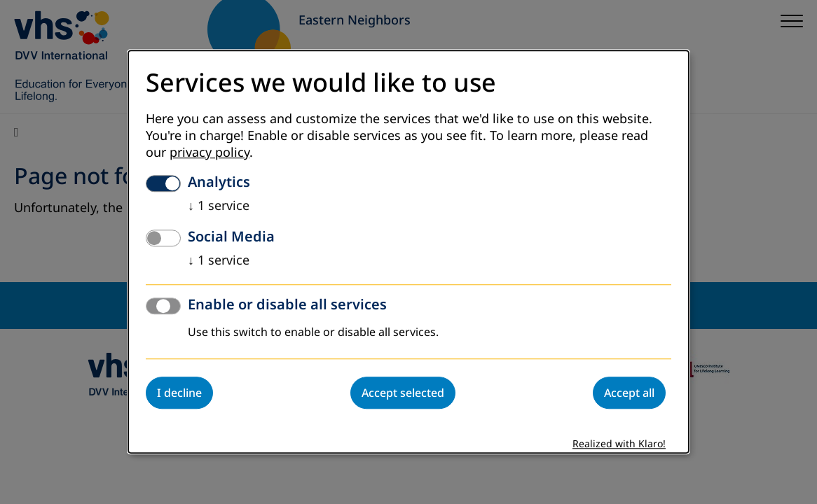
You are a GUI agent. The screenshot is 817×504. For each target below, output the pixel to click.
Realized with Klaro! (619, 445)
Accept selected (403, 393)
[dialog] (408, 252)
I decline (179, 393)
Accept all (629, 393)
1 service (219, 206)
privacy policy (210, 153)
